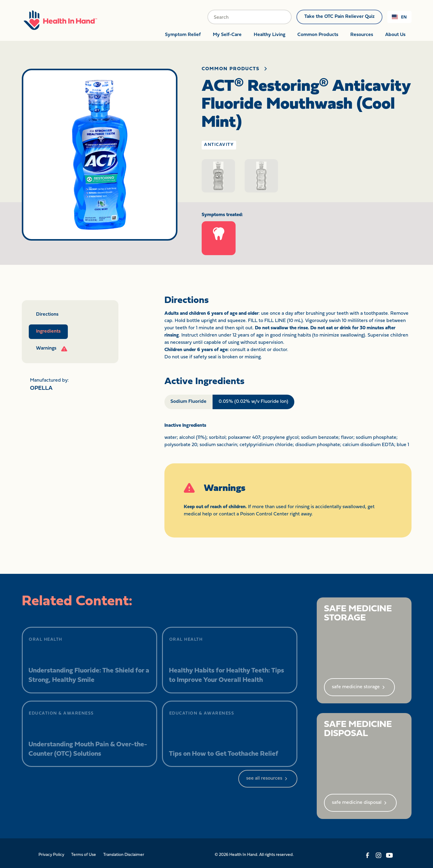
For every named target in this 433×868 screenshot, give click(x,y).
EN (399, 17)
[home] (60, 19)
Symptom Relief (183, 35)
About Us (395, 35)
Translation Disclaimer (124, 855)
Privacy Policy (51, 855)
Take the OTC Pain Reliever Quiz (339, 17)
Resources (362, 35)
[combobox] (399, 17)
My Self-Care (227, 35)
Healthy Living (269, 35)
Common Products (318, 35)
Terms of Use (84, 855)
